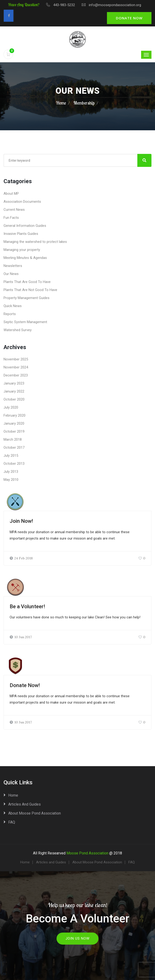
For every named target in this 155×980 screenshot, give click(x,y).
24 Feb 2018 (21, 558)
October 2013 (14, 464)
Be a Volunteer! (27, 606)
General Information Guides (25, 226)
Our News (11, 274)
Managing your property (22, 250)
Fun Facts (11, 218)
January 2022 (14, 391)
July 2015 (11, 456)
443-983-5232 (64, 5)
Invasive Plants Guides (21, 234)
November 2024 (16, 367)
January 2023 (14, 383)
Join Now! (21, 521)
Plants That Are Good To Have (27, 282)
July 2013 (11, 472)
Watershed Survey (18, 330)
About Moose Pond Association (35, 813)
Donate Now (129, 18)
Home (61, 103)
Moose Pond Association (87, 853)
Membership (84, 103)
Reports (10, 314)
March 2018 (13, 439)
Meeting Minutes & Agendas (25, 258)
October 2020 (14, 399)
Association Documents (22, 202)
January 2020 (14, 423)
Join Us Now (77, 938)
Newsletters (13, 266)
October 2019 (14, 431)
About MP (11, 194)
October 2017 (14, 448)
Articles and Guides (24, 804)
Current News (14, 210)
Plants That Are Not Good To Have (30, 290)
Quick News (13, 306)
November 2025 (16, 359)
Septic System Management (25, 322)
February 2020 (14, 415)
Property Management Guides (27, 298)
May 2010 (11, 480)
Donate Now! (25, 685)
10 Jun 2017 (21, 637)
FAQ (12, 822)
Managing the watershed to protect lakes (35, 242)
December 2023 (16, 375)
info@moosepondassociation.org (115, 5)
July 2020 (11, 407)
